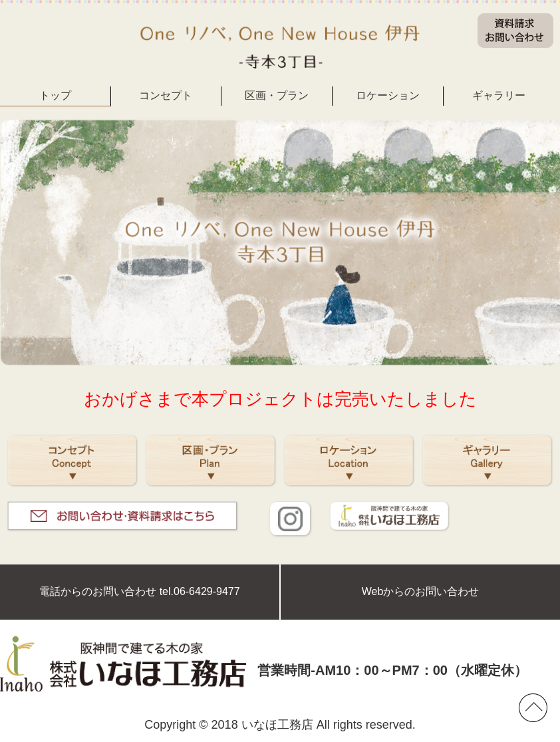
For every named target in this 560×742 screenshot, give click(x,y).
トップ (55, 95)
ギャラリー (499, 95)
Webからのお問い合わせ (421, 591)
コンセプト (166, 95)
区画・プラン (277, 95)
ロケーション (388, 95)
